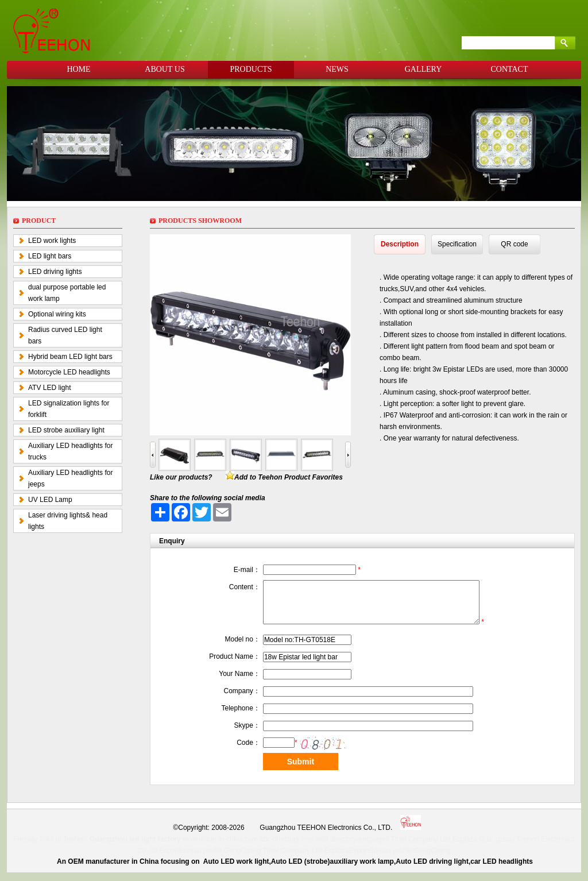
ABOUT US (165, 69)
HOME (78, 69)
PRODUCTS (251, 69)
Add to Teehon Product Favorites (289, 477)
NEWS (337, 69)
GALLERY (423, 69)
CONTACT (510, 69)
